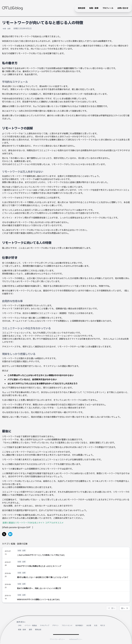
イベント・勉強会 (31, 626)
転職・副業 (94, 8)
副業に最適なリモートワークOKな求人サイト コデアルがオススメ (33, 523)
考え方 (103, 626)
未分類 (89, 626)
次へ (125, 608)
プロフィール (108, 8)
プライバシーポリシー (57, 639)
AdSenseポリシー (76, 639)
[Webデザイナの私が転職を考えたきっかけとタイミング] (66, 564)
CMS (20, 626)
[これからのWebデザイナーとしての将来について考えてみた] (66, 553)
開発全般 (82, 8)
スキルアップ (45, 626)
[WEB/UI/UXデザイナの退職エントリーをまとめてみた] (66, 597)
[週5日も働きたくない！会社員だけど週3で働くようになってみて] (66, 575)
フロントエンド (67, 626)
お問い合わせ (123, 8)
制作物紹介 (79, 626)
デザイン (55, 626)
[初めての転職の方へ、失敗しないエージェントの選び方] (66, 586)
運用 (30, 630)
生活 (96, 626)
